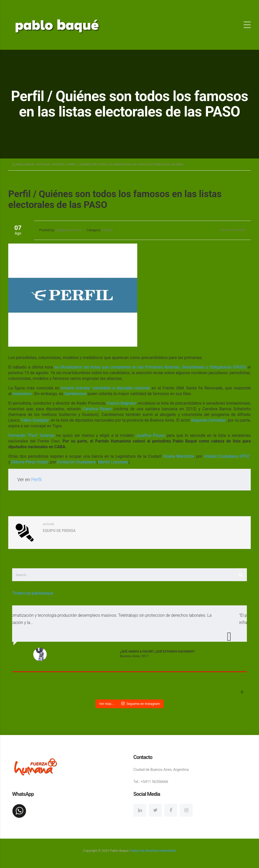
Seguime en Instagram (141, 704)
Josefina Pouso (150, 435)
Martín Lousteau (113, 462)
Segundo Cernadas (209, 420)
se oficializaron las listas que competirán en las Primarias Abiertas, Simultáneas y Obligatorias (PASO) (150, 367)
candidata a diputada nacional (121, 388)
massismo (22, 394)
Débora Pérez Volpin (30, 462)
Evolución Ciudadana (76, 462)
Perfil (36, 479)
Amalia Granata (75, 388)
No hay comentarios (233, 230)
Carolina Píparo (97, 409)
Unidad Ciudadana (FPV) (227, 456)
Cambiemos (75, 394)
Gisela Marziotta (179, 456)
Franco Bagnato (121, 403)
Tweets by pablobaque (33, 593)
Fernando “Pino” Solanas (31, 435)
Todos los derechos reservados (153, 851)
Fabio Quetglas (35, 420)
